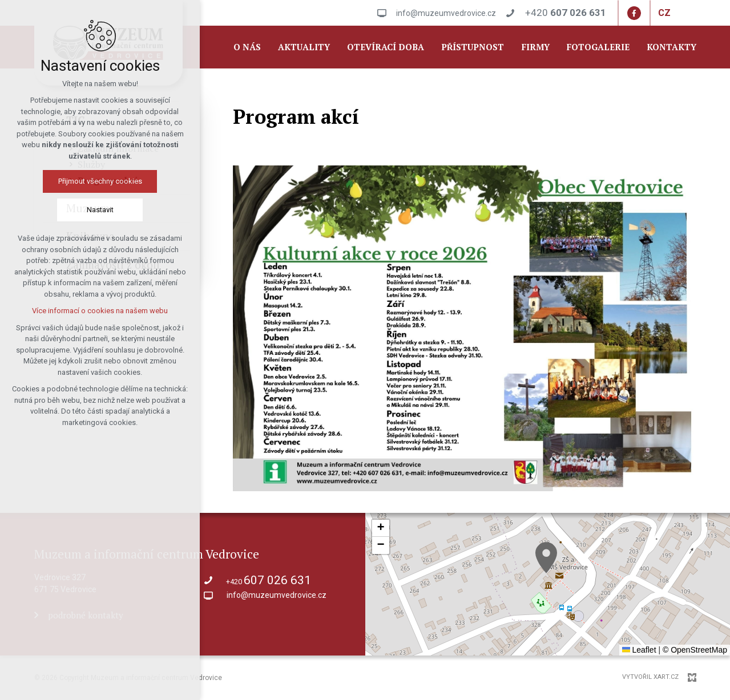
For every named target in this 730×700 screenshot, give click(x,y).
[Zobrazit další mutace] (679, 13)
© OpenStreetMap (695, 650)
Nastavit (100, 210)
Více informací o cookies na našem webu (100, 311)
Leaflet (639, 650)
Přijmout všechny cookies (100, 181)
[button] (546, 558)
